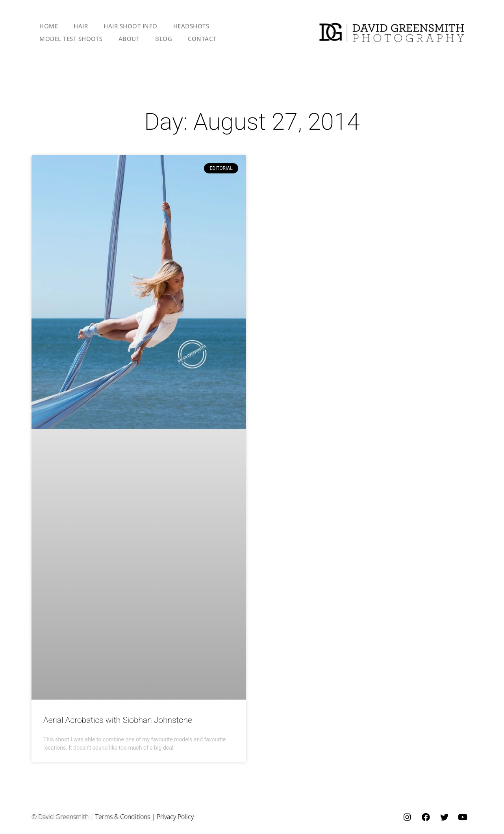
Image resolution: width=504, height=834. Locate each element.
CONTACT (202, 39)
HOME (49, 26)
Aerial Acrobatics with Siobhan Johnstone (118, 720)
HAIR (81, 26)
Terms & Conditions (123, 817)
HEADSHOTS (191, 26)
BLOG (164, 39)
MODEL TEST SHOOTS (71, 39)
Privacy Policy (175, 817)
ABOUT (129, 39)
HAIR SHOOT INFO (131, 26)
